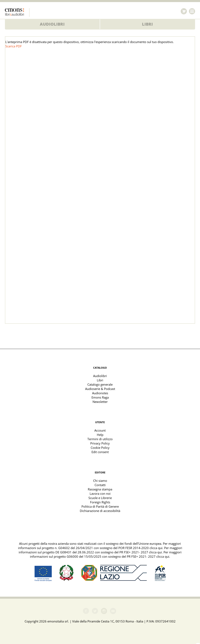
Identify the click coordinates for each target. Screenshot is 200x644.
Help (100, 435)
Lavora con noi (100, 494)
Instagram (104, 611)
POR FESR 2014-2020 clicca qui (140, 548)
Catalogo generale (100, 384)
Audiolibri (52, 24)
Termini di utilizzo (100, 439)
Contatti (100, 485)
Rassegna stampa (100, 489)
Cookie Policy (100, 448)
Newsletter (100, 402)
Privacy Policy (100, 443)
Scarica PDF (14, 46)
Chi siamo (100, 481)
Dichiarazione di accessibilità (100, 511)
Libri (147, 24)
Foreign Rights (100, 502)
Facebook (86, 611)
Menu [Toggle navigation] (192, 11)
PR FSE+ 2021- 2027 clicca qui (141, 552)
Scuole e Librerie (100, 498)
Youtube (113, 611)
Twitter (95, 611)
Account (100, 430)
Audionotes (100, 393)
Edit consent (100, 452)
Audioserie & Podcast (100, 389)
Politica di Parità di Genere (100, 506)
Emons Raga (100, 397)
